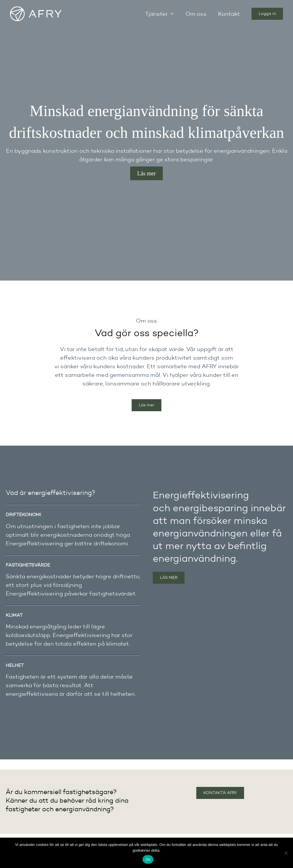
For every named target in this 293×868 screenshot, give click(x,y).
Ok (148, 860)
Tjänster (156, 14)
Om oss (196, 14)
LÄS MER (169, 578)
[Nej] (286, 853)
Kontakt (229, 14)
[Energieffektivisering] (36, 13)
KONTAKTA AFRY (220, 793)
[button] (267, 14)
